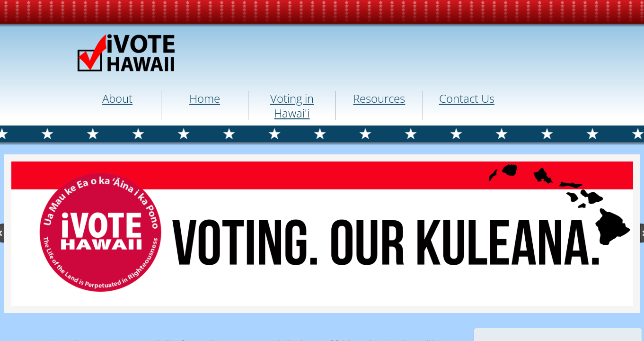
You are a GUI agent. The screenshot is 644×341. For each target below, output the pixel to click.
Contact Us (467, 98)
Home (205, 98)
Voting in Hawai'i (292, 106)
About (117, 98)
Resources (379, 98)
